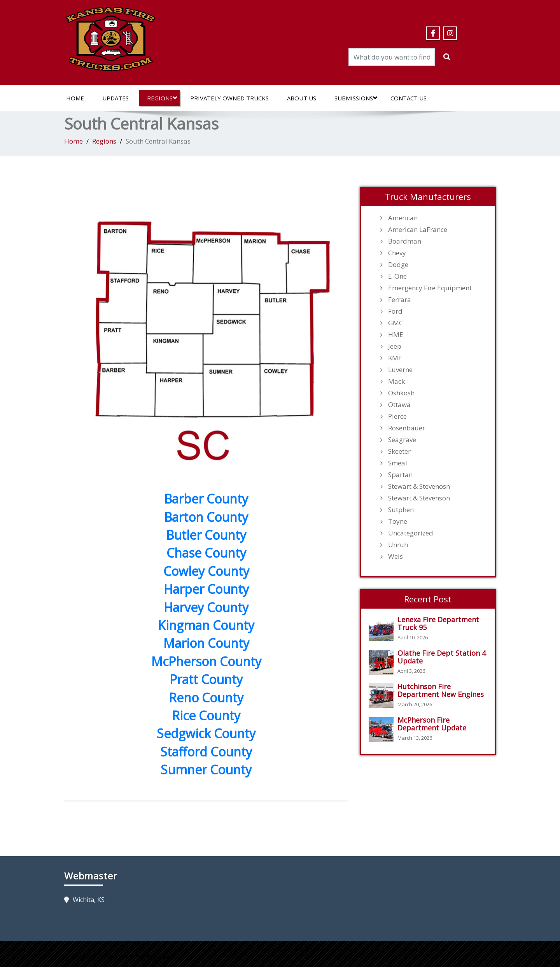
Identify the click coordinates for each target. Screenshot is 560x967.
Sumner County (206, 770)
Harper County (206, 589)
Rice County (206, 715)
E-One (397, 276)
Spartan (400, 475)
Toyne (398, 521)
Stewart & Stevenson (419, 498)
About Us (302, 98)
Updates (115, 98)
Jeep (395, 346)
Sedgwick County (206, 733)
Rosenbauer (407, 428)
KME (395, 358)
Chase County (206, 553)
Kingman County (206, 625)
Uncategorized (411, 533)
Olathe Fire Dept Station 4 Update (442, 657)
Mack (396, 381)
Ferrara (400, 300)
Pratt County (206, 679)
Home (75, 98)
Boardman (405, 241)
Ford (395, 311)
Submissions (356, 98)
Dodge (398, 265)
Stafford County (206, 752)
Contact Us (409, 98)
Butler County (206, 535)
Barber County (206, 499)
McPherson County (206, 661)
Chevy (397, 253)
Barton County (206, 517)
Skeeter (399, 451)
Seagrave (402, 440)
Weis (395, 556)
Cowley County (206, 571)
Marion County (206, 643)
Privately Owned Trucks (229, 98)
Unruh (398, 545)
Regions (162, 98)
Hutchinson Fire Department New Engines (441, 690)
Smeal (398, 463)
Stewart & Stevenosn (419, 486)
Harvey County (206, 607)
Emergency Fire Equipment (430, 288)
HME (396, 335)
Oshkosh (401, 393)
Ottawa (399, 405)
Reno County (206, 698)
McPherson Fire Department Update (432, 724)
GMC (395, 323)
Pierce (397, 416)
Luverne (400, 370)
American (403, 218)
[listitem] (123, 249)
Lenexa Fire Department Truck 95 (438, 623)
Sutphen (401, 510)
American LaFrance (418, 230)
